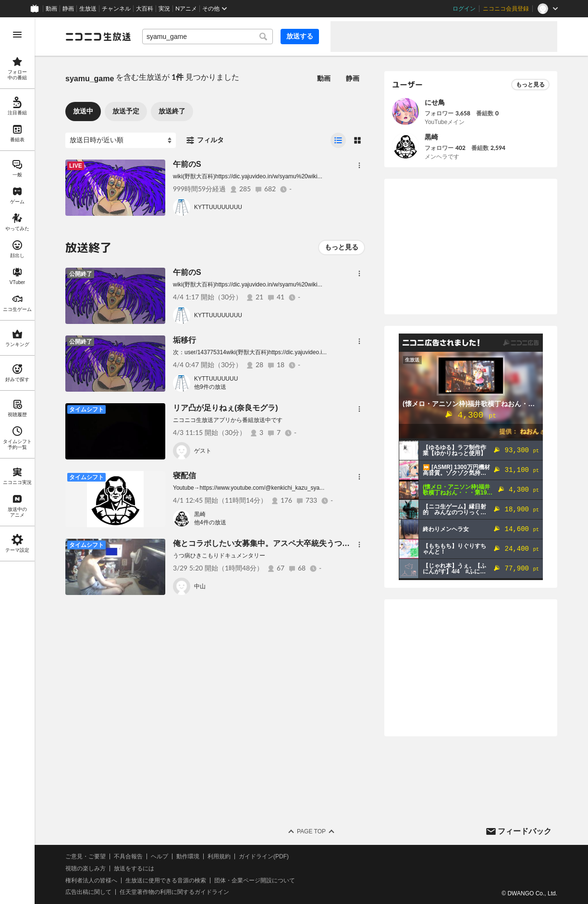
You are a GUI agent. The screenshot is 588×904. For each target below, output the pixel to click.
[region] (17, 461)
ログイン (464, 9)
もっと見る (342, 247)
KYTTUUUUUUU (216, 379)
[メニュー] (359, 165)
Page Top (311, 831)
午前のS (187, 164)
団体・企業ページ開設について (255, 880)
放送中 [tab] (83, 111)
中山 (200, 586)
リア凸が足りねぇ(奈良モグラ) (226, 408)
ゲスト (203, 451)
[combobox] (208, 37)
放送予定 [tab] (126, 111)
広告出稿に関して (88, 892)
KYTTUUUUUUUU (218, 207)
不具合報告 (128, 856)
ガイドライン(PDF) (264, 856)
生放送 (88, 9)
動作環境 (188, 856)
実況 (164, 9)
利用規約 (219, 856)
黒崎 (200, 514)
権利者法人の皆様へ (91, 880)
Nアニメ (186, 9)
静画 (68, 9)
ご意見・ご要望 (86, 856)
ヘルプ (159, 856)
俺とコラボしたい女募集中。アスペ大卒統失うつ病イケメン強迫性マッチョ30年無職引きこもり (339, 543)
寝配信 (184, 476)
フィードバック (525, 831)
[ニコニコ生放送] (98, 37)
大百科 (145, 9)
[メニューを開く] (17, 35)
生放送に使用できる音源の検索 (166, 880)
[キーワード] (208, 37)
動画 (51, 9)
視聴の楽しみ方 (86, 868)
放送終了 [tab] (172, 111)
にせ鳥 (435, 102)
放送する (300, 36)
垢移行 (184, 340)
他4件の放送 (210, 522)
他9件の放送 (210, 387)
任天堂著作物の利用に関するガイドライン (174, 892)
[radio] (338, 140)
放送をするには (134, 868)
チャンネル (116, 9)
